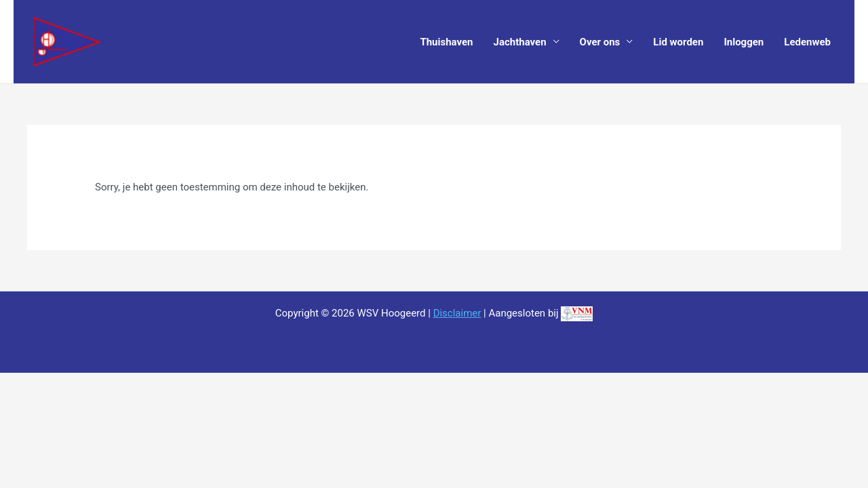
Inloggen (744, 42)
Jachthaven (520, 42)
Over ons (600, 42)
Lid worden (678, 42)
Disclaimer (457, 313)
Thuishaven (446, 42)
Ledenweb (807, 42)
